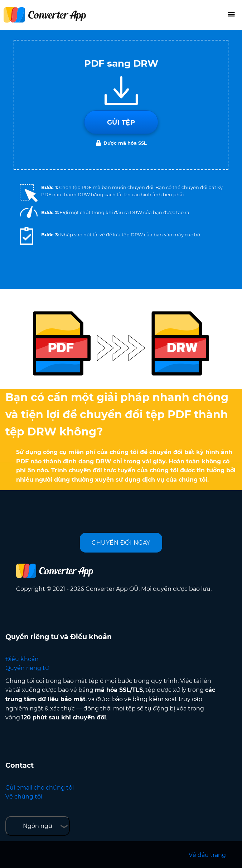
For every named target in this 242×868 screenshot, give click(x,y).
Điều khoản (22, 659)
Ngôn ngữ (38, 826)
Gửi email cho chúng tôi (40, 788)
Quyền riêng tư (27, 668)
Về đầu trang (207, 855)
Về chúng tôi (24, 797)
